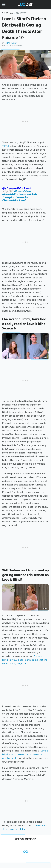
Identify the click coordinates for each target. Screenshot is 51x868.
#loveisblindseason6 (16, 194)
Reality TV (21, 13)
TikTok (6, 146)
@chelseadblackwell (17, 188)
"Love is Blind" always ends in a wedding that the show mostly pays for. (25, 660)
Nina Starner (11, 43)
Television (8, 13)
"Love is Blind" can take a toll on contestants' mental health (25, 754)
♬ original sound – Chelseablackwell (15, 199)
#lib (34, 194)
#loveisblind (22, 191)
